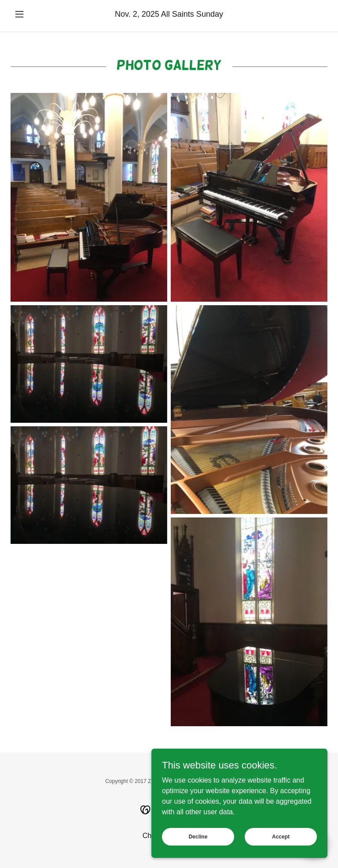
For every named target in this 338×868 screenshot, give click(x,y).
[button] (34, 14)
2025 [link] (151, 14)
